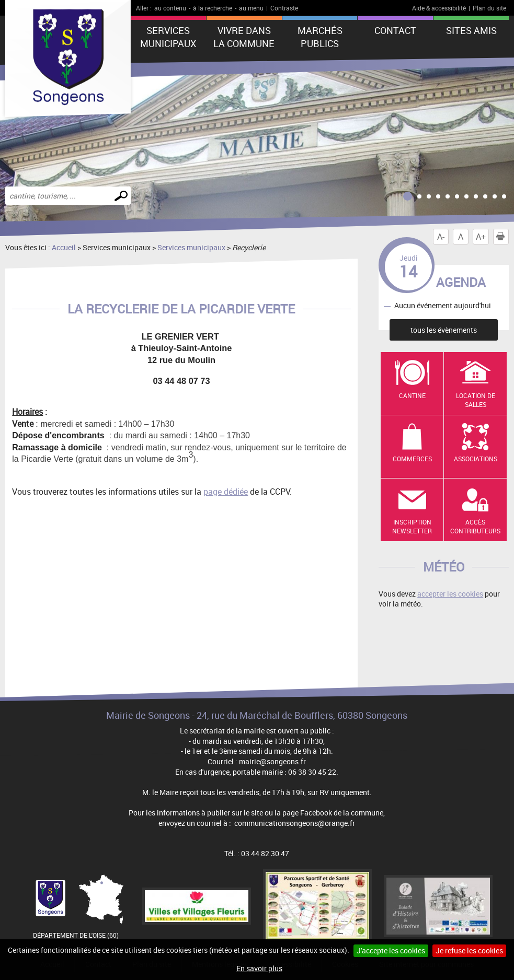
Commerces (412, 459)
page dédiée (226, 492)
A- (441, 237)
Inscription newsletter (412, 526)
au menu (251, 8)
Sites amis (471, 30)
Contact (395, 30)
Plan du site (489, 8)
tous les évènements (444, 330)
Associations (476, 459)
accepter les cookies (450, 594)
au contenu (170, 8)
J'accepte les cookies (391, 950)
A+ (481, 237)
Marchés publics (320, 37)
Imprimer (502, 237)
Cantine (412, 395)
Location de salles (476, 400)
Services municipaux (168, 37)
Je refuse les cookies (469, 950)
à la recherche (213, 8)
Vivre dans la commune (244, 37)
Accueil (64, 247)
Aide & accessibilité (439, 8)
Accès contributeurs (475, 526)
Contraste (284, 8)
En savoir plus (259, 968)
